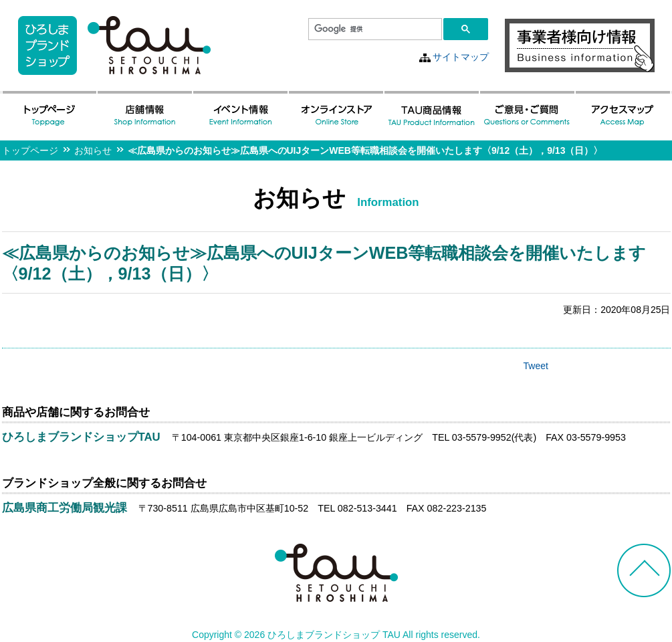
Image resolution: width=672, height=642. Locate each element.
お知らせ (93, 150)
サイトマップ (461, 57)
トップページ (30, 150)
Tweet (536, 366)
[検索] (374, 29)
